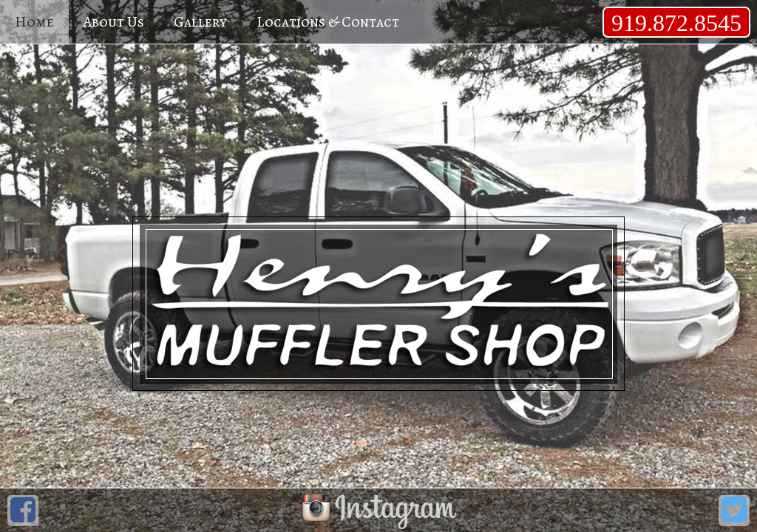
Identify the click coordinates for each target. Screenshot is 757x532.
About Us (114, 22)
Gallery (200, 22)
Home (34, 22)
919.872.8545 (676, 23)
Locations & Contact (328, 22)
